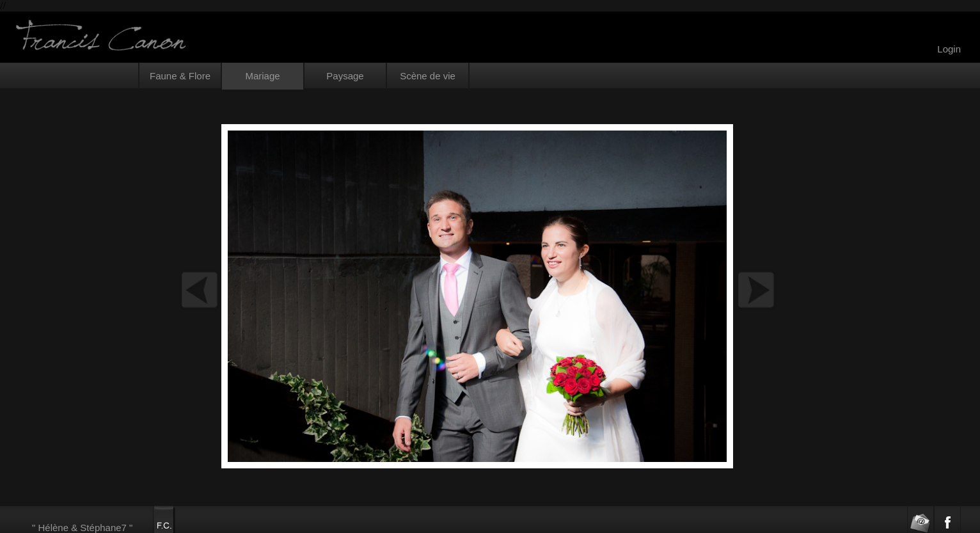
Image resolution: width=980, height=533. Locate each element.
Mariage (262, 76)
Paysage (345, 76)
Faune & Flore (180, 76)
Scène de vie (428, 76)
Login (949, 49)
